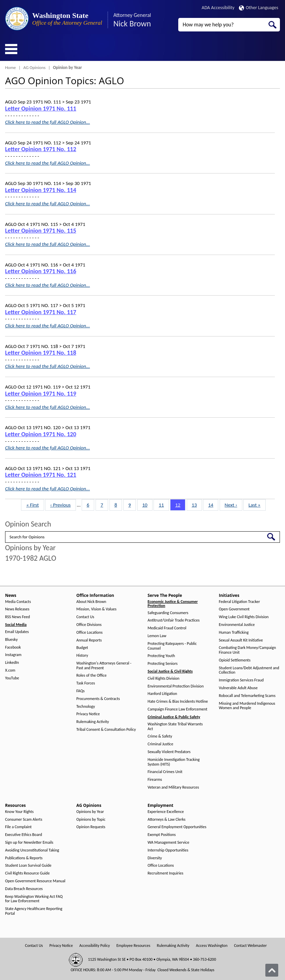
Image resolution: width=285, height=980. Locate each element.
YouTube (12, 678)
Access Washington (212, 946)
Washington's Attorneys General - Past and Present (104, 666)
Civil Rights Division (164, 679)
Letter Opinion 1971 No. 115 (41, 231)
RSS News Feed (17, 617)
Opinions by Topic (91, 820)
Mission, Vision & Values (96, 609)
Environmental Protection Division (176, 686)
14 (213, 505)
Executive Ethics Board (24, 835)
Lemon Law (157, 636)
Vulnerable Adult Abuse (238, 688)
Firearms (155, 780)
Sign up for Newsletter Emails (29, 843)
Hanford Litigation (162, 694)
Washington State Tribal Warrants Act (175, 727)
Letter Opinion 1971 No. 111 (41, 109)
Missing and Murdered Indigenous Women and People (247, 706)
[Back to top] (272, 970)
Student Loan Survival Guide (28, 866)
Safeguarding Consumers (168, 613)
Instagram (13, 655)
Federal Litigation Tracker (239, 602)
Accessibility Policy (95, 946)
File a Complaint (18, 827)
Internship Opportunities (168, 850)
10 (147, 505)
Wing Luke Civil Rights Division (244, 617)
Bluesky (11, 640)
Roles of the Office (91, 675)
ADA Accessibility (218, 8)
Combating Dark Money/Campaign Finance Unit (247, 650)
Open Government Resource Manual (35, 881)
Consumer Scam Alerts (24, 820)
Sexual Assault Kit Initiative (241, 640)
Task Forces (86, 683)
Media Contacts (18, 602)
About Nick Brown (91, 602)
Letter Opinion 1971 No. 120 (41, 434)
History (82, 656)
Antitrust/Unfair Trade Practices (174, 620)
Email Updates (17, 632)
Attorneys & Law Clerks (167, 820)
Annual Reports (89, 640)
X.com (10, 670)
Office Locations (89, 633)
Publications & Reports (24, 858)
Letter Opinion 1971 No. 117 (41, 312)
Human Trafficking (234, 633)
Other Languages (259, 8)
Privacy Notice (88, 714)
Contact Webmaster (250, 946)
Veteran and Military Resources (174, 787)
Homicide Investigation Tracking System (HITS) (174, 762)
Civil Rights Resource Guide (27, 873)
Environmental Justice (237, 625)
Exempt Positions (162, 835)
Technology (86, 707)
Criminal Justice (161, 744)
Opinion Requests (91, 827)
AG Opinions (35, 67)
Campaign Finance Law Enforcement (178, 709)
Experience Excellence (166, 812)
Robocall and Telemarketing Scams (247, 696)
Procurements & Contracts (98, 699)
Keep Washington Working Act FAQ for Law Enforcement (34, 899)
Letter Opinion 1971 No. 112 (41, 149)
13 (197, 505)
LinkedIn (12, 663)
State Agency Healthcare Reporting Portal (34, 911)
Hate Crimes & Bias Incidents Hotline (178, 702)
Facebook (13, 647)
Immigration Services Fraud (241, 680)
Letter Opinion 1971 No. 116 (41, 271)
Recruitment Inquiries (166, 873)
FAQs (80, 691)
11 (164, 505)
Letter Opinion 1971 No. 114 (41, 190)
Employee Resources (133, 946)
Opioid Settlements (235, 660)
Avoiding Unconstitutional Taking (32, 850)
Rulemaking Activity (93, 722)
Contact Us (85, 617)
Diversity (155, 858)
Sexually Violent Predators (169, 752)
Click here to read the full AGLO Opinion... (47, 122)
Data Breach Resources (24, 889)
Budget (82, 648)
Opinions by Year (90, 812)
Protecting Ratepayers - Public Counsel (172, 646)
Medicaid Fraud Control (167, 628)
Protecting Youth (161, 656)
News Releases (17, 609)
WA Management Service (169, 843)
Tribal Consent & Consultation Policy (106, 730)
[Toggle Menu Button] (11, 49)
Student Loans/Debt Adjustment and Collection (249, 670)
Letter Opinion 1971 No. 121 (41, 475)
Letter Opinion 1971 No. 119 (41, 394)
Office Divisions (89, 625)
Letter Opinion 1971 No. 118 (41, 353)
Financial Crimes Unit (165, 772)
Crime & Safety (160, 736)
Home (11, 67)
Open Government (234, 609)
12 (180, 505)
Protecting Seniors (163, 664)
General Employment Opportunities (177, 827)
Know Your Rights (19, 812)
